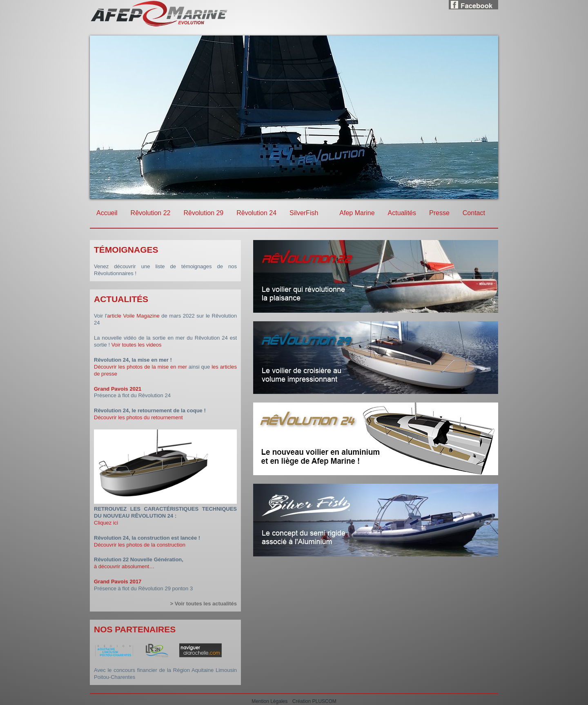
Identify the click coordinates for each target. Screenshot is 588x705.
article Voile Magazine (133, 316)
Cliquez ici (106, 523)
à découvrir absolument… (124, 566)
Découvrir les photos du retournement (138, 417)
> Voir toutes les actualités (204, 604)
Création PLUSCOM (314, 701)
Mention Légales (269, 701)
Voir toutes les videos (137, 345)
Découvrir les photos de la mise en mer (140, 367)
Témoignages (126, 250)
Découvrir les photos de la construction (140, 545)
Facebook (473, 3)
